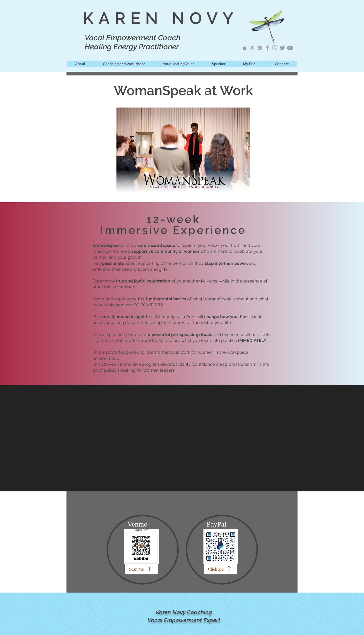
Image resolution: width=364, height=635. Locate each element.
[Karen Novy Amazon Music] (252, 48)
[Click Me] (221, 569)
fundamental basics (166, 299)
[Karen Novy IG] (275, 48)
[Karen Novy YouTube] (290, 48)
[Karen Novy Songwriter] (267, 48)
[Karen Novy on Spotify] (260, 48)
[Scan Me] (141, 569)
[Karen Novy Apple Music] (245, 48)
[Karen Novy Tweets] (282, 48)
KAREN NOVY (161, 18)
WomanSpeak (107, 245)
